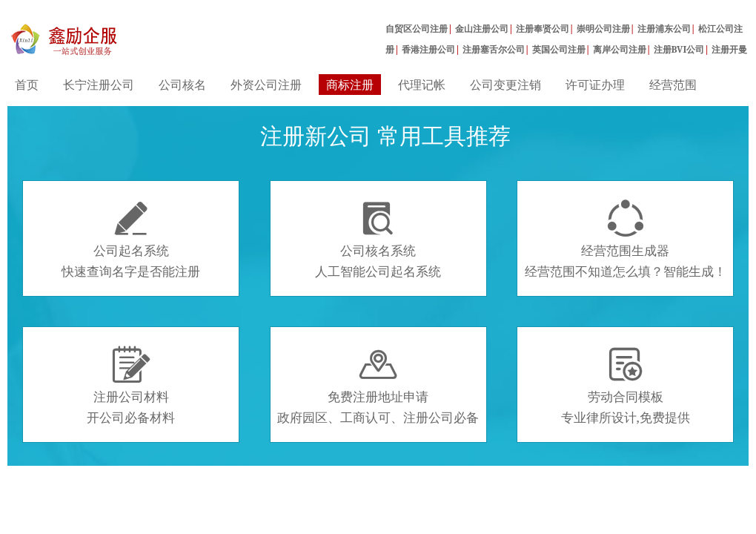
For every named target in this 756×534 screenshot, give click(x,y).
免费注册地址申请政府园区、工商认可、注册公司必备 (378, 386)
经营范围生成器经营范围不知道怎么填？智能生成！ (626, 240)
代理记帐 (422, 85)
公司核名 (182, 85)
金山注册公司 (482, 29)
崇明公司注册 (603, 29)
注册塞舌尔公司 (494, 49)
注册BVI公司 (679, 49)
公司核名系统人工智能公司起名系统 (378, 240)
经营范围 (673, 85)
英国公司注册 (559, 49)
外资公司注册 (266, 85)
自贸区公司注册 (417, 29)
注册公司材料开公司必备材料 (131, 386)
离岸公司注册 (620, 49)
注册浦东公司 (664, 29)
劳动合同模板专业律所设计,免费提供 (626, 386)
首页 (27, 85)
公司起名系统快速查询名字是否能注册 (131, 240)
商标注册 (350, 85)
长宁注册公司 (99, 85)
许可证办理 (595, 85)
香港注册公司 (428, 49)
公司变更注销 (505, 85)
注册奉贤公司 (543, 29)
